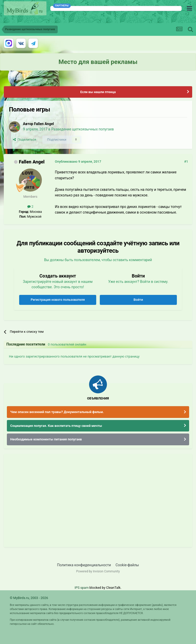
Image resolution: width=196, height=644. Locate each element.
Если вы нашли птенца (98, 92)
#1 (186, 162)
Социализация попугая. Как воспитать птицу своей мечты (56, 426)
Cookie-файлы (127, 565)
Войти (138, 300)
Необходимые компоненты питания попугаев (46, 439)
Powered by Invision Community (98, 571)
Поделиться (25, 140)
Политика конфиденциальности (84, 565)
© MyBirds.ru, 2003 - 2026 (29, 598)
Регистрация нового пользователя (58, 300)
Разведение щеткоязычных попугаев (83, 129)
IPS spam (82, 588)
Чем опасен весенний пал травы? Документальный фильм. (57, 412)
